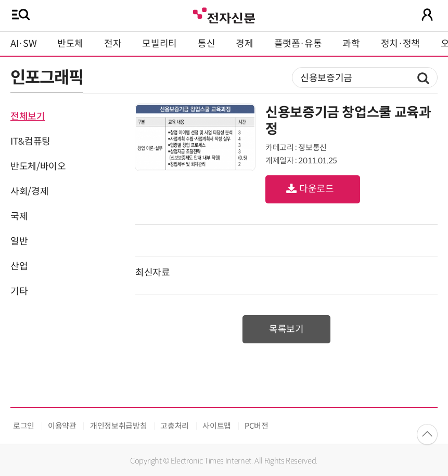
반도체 (70, 44)
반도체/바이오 (38, 166)
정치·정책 (400, 44)
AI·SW (23, 44)
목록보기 (286, 329)
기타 (19, 291)
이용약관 (62, 426)
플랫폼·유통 (298, 44)
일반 (19, 241)
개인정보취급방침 (118, 426)
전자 (113, 44)
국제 (19, 216)
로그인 (24, 426)
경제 (244, 44)
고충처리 (175, 426)
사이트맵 (217, 426)
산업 (19, 266)
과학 (351, 44)
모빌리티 (159, 44)
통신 (206, 44)
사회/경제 (29, 191)
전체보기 (28, 117)
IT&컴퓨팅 (30, 141)
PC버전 (257, 426)
